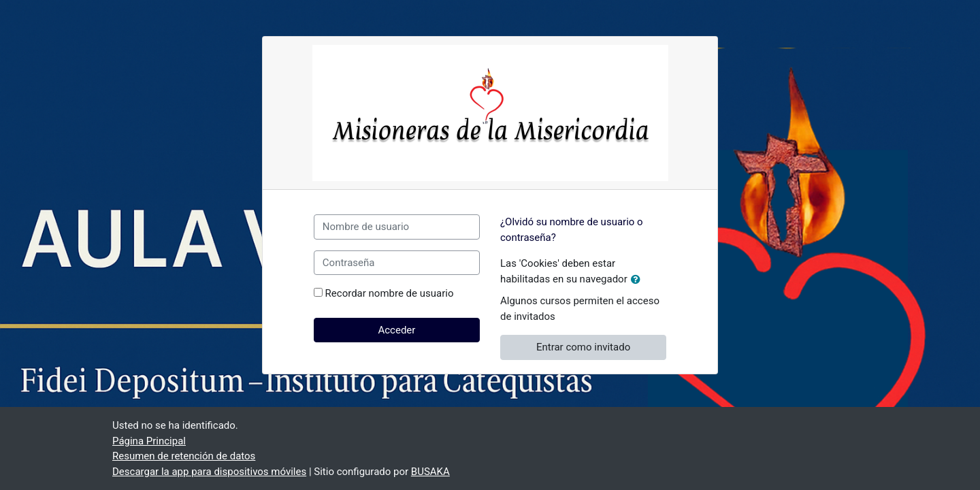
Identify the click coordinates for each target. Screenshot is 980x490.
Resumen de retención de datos (184, 456)
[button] (638, 280)
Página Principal (149, 441)
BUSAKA (430, 472)
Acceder (396, 330)
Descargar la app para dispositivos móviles (209, 472)
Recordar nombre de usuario (390, 293)
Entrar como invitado (583, 347)
